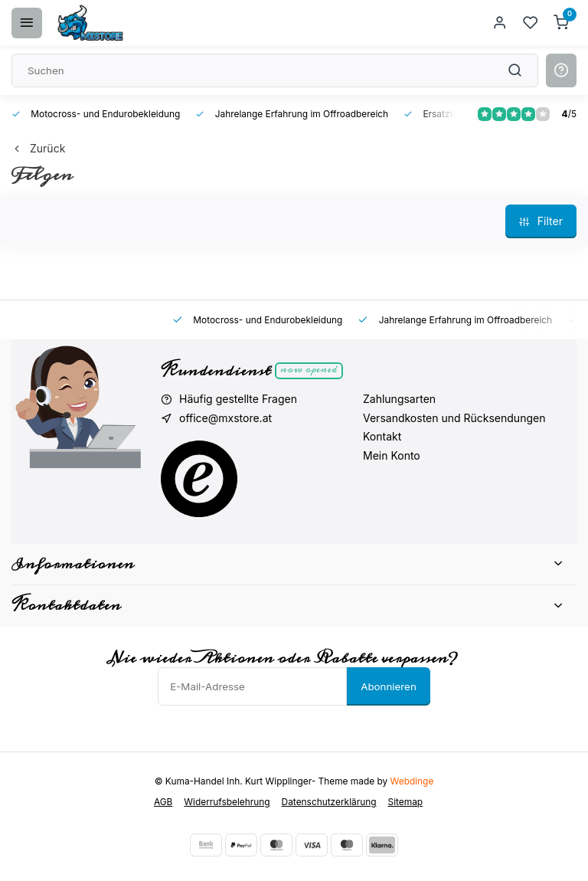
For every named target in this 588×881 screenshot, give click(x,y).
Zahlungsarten (399, 399)
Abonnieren (389, 686)
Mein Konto (392, 455)
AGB (163, 802)
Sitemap (406, 802)
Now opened (309, 370)
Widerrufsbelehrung (227, 802)
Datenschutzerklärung (329, 802)
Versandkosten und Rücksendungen (454, 418)
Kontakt (382, 436)
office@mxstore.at (225, 418)
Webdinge (412, 781)
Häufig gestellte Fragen (238, 399)
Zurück (38, 148)
